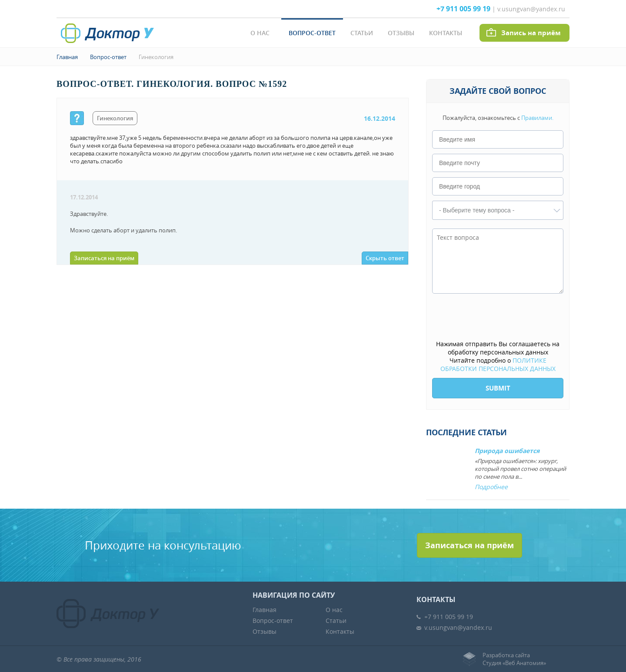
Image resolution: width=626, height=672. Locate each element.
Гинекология (156, 57)
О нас (260, 33)
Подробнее (491, 487)
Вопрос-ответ (312, 33)
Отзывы (401, 33)
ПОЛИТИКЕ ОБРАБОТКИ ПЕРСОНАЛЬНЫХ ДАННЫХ (498, 364)
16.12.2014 (380, 118)
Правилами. (537, 118)
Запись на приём (531, 33)
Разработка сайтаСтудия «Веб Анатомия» (514, 659)
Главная (67, 57)
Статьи (362, 33)
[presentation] (498, 318)
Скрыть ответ (385, 258)
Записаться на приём (104, 258)
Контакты (446, 33)
